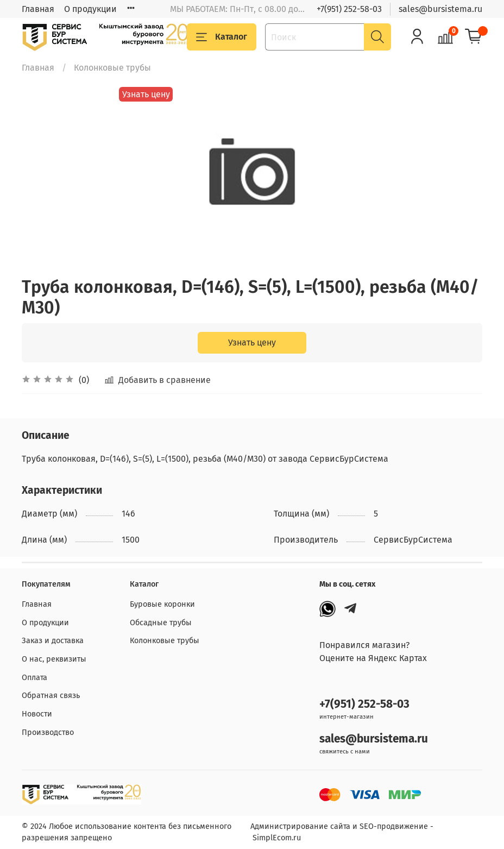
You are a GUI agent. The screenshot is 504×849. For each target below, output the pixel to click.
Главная (38, 9)
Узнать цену (252, 342)
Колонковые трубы (112, 68)
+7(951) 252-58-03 (349, 9)
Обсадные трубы (161, 623)
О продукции (90, 9)
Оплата (34, 678)
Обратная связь (51, 696)
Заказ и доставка (53, 641)
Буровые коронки (162, 604)
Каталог (222, 37)
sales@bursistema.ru (440, 9)
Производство (48, 732)
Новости (37, 714)
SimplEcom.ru (277, 838)
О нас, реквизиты (54, 659)
